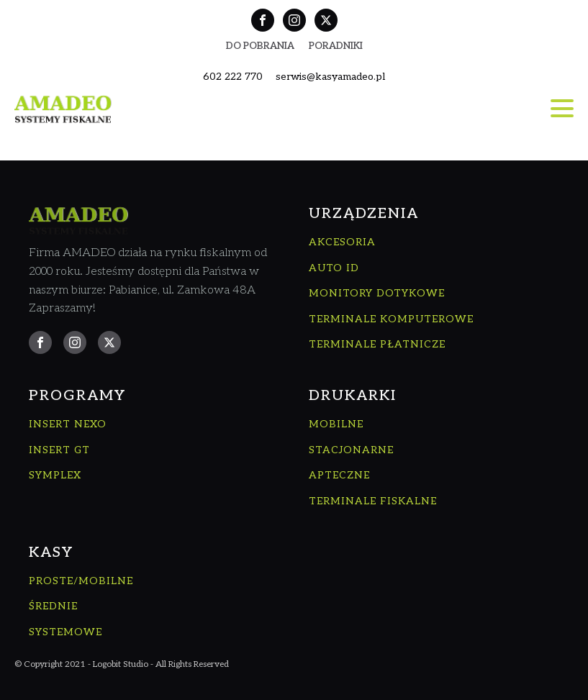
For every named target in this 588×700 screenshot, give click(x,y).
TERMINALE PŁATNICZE (377, 344)
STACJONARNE (351, 450)
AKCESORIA (342, 242)
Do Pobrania (260, 46)
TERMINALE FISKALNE (373, 501)
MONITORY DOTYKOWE (377, 293)
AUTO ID (334, 268)
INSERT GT (59, 450)
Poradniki (336, 46)
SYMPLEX (55, 475)
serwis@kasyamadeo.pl (330, 77)
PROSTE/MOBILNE (81, 581)
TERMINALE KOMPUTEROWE (391, 319)
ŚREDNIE (53, 606)
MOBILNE (336, 424)
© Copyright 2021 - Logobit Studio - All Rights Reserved (122, 664)
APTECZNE (339, 475)
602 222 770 (233, 77)
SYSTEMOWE (65, 632)
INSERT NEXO (68, 424)
